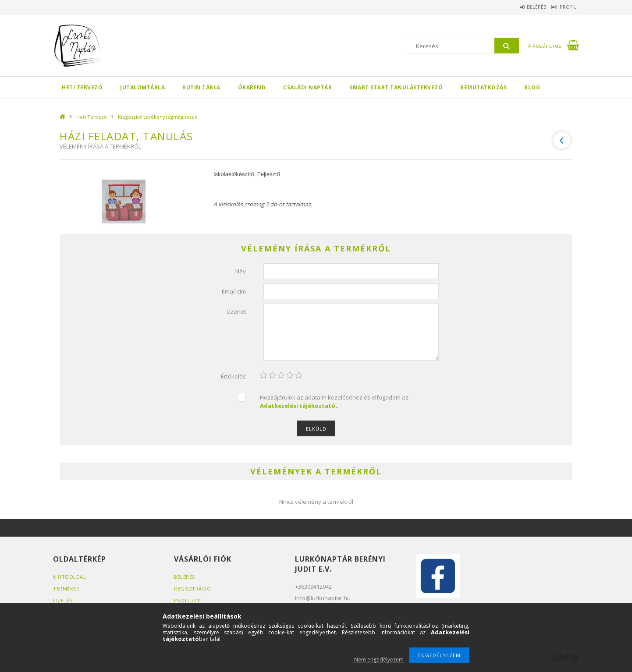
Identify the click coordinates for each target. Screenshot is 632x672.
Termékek (66, 589)
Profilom (187, 600)
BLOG (532, 87)
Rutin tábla (201, 87)
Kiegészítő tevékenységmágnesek (158, 117)
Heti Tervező (82, 87)
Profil (564, 7)
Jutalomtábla (142, 87)
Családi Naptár (307, 87)
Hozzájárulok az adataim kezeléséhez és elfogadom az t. (334, 401)
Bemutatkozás (483, 87)
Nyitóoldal (69, 577)
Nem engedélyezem (379, 660)
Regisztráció (192, 589)
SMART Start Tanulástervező (396, 87)
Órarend (252, 87)
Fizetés (63, 600)
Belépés (524, 7)
